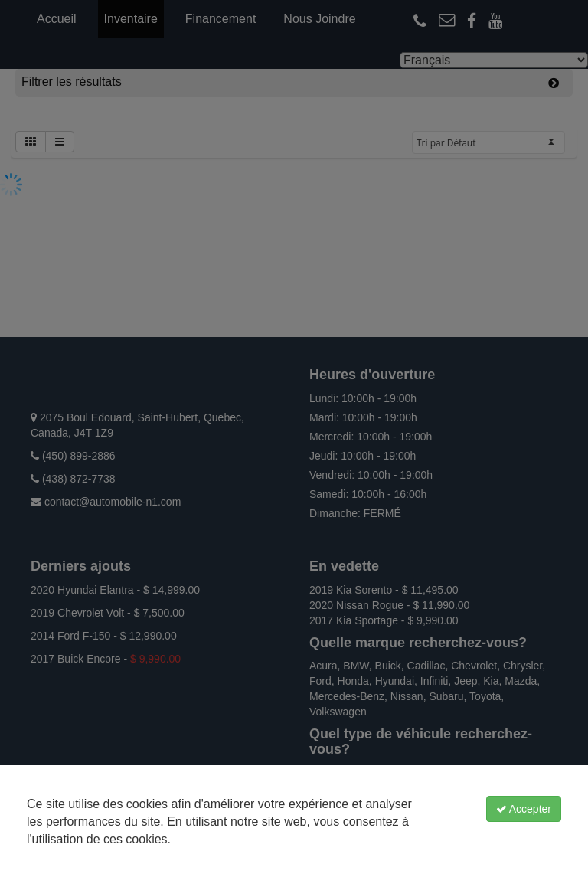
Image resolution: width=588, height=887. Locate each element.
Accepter (524, 809)
